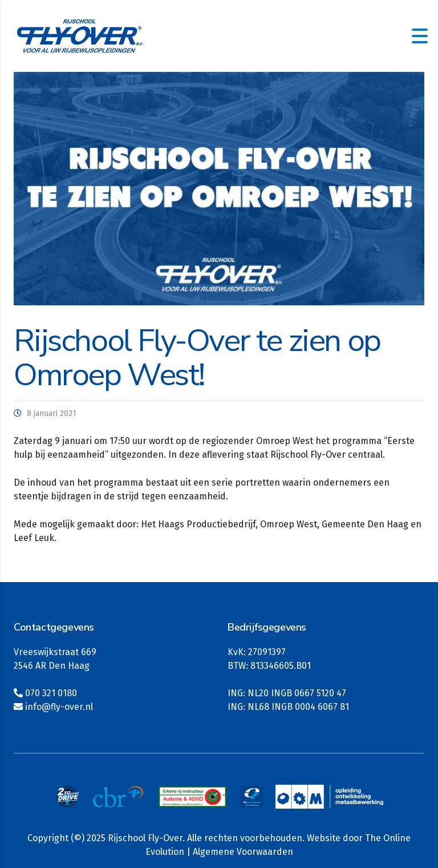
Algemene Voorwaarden (243, 852)
